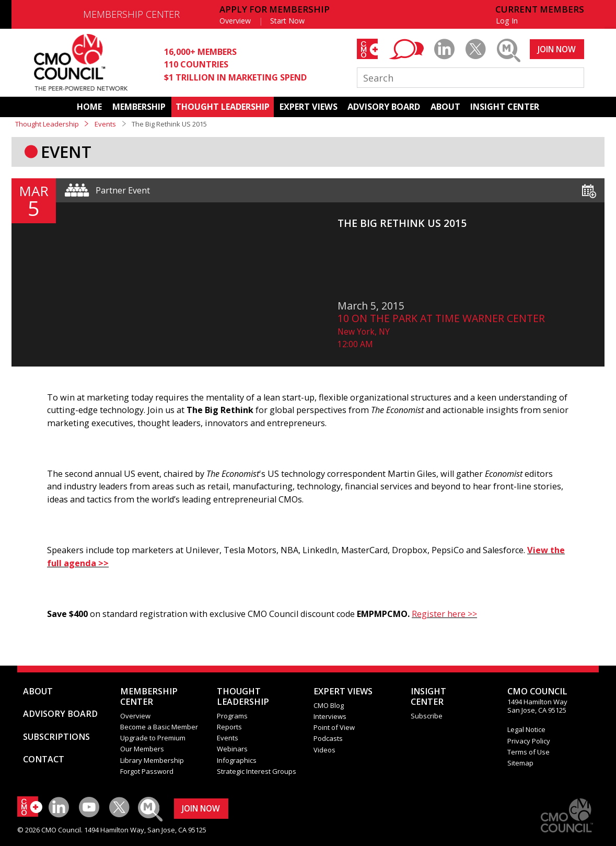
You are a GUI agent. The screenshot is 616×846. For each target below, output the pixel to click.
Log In (507, 21)
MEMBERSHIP (139, 107)
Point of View (334, 727)
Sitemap (520, 763)
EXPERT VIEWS (309, 107)
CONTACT (44, 759)
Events (105, 124)
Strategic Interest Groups (257, 771)
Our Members (142, 749)
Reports (229, 727)
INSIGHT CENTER (505, 107)
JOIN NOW (557, 49)
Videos (324, 750)
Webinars (232, 749)
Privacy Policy (529, 741)
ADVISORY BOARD (384, 107)
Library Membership (152, 760)
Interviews (330, 716)
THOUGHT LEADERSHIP (223, 107)
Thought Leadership (47, 124)
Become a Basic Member (159, 727)
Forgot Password (147, 771)
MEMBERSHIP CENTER (131, 14)
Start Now (287, 21)
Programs (232, 716)
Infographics (237, 760)
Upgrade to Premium (153, 738)
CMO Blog (329, 705)
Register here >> (444, 614)
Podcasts (328, 738)
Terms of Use (528, 752)
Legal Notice (526, 729)
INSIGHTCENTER (428, 696)
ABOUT (445, 107)
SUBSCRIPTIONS (56, 737)
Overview (235, 21)
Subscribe (427, 716)
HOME (89, 107)
